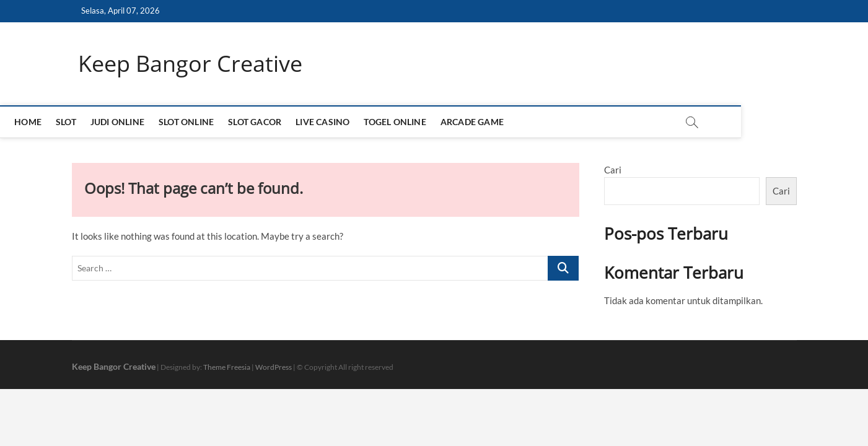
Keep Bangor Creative (190, 64)
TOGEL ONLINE (458, 122)
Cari (613, 170)
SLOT (129, 122)
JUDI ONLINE (181, 122)
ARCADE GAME (535, 122)
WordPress (274, 367)
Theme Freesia (227, 367)
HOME (92, 122)
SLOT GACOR (318, 122)
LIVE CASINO (386, 122)
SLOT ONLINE (249, 122)
